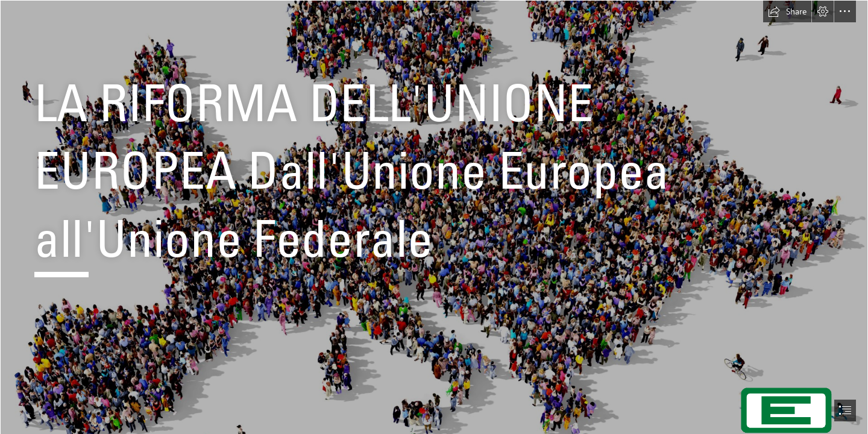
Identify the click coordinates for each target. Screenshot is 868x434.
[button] (787, 11)
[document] (434, 217)
